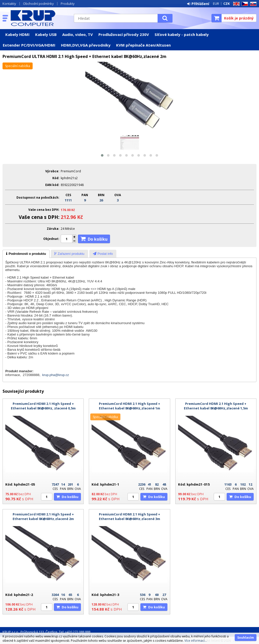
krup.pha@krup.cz (56, 375)
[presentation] (26, 254)
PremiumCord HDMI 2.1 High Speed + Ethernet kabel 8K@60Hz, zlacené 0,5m (43, 406)
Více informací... (196, 641)
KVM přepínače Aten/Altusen (143, 45)
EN (235, 4)
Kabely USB (46, 34)
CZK (226, 4)
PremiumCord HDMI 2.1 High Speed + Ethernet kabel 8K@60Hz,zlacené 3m (129, 516)
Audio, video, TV (78, 34)
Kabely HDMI (17, 34)
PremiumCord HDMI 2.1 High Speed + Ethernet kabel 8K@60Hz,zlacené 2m (43, 516)
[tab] (26, 254)
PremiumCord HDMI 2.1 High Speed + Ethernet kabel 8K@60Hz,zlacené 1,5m (216, 406)
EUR (216, 4)
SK (252, 4)
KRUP (40, 18)
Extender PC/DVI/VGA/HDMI (29, 45)
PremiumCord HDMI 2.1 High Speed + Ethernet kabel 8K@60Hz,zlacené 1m (129, 406)
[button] (102, 155)
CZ (244, 4)
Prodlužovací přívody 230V (124, 34)
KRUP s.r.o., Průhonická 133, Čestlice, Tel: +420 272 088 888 (46, 632)
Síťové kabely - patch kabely (182, 34)
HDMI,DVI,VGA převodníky (86, 45)
